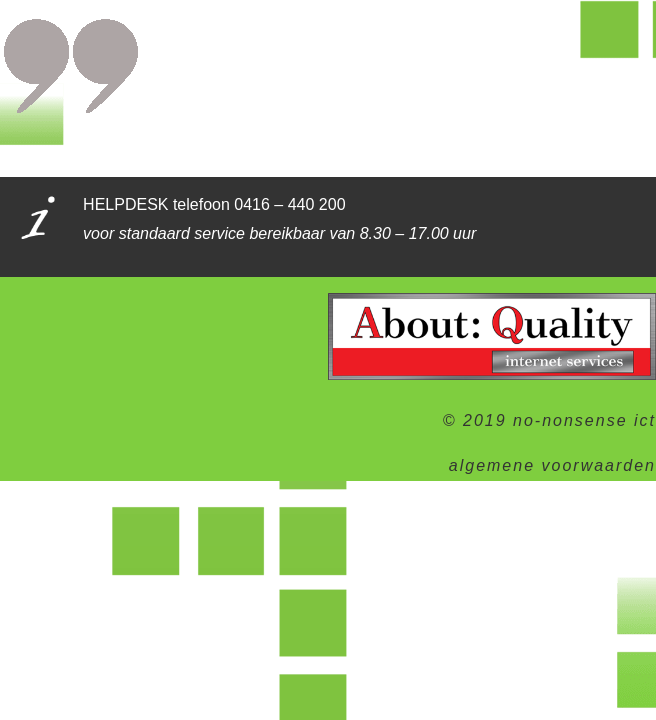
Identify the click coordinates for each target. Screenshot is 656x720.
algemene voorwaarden (552, 465)
